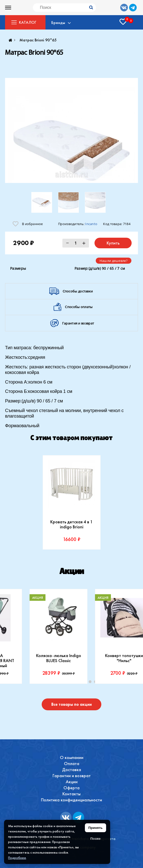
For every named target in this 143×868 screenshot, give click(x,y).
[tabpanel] (72, 502)
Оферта (71, 788)
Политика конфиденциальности (71, 800)
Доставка (72, 769)
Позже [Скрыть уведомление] (95, 839)
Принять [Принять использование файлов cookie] (96, 828)
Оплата (72, 763)
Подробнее (17, 858)
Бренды (59, 22)
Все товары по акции (71, 704)
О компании (72, 757)
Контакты (71, 794)
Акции (72, 782)
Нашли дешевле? (114, 261)
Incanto (91, 224)
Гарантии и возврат (72, 776)
